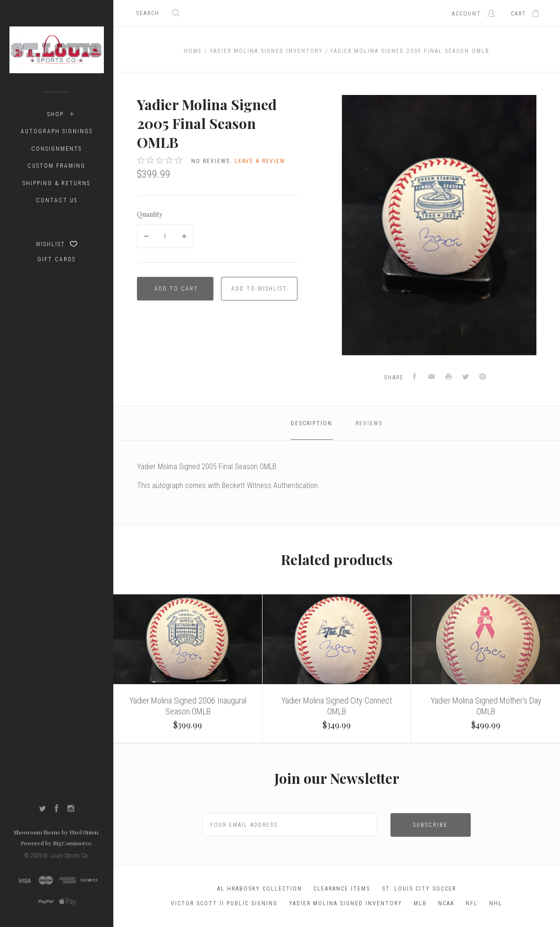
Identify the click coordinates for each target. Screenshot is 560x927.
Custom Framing (56, 166)
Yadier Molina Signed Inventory (346, 903)
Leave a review (260, 161)
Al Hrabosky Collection (260, 889)
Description (312, 423)
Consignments (56, 149)
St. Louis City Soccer (419, 889)
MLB (420, 903)
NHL (496, 903)
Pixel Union (84, 832)
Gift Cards (56, 259)
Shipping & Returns (56, 183)
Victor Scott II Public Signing (224, 903)
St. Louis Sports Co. (66, 856)
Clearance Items (342, 889)
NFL (472, 903)
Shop (55, 114)
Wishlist (57, 244)
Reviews (369, 423)
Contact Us (57, 200)
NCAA (446, 903)
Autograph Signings (57, 131)
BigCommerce (72, 843)
